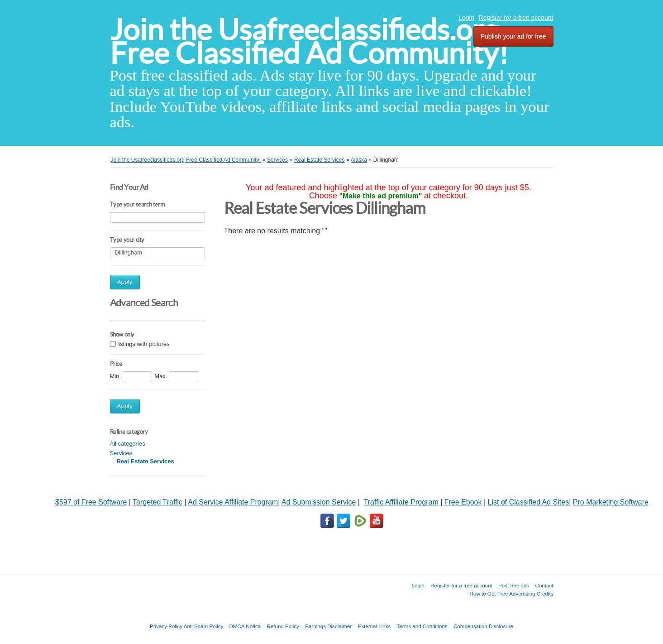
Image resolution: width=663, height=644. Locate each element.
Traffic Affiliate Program (401, 502)
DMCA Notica (245, 626)
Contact (544, 585)
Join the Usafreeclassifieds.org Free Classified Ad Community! (309, 41)
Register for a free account (516, 18)
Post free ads (514, 585)
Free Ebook (463, 502)
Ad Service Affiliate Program (233, 502)
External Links (374, 626)
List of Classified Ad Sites (529, 502)
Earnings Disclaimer (328, 626)
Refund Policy (283, 626)
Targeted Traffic (157, 502)
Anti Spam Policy (204, 626)
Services (121, 453)
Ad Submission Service (319, 502)
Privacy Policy (166, 626)
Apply (125, 282)
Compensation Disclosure (483, 626)
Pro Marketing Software (611, 502)
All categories (128, 444)
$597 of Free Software (91, 502)
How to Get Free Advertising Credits (512, 594)
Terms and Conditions (422, 626)
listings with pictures (143, 344)
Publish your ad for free (513, 36)
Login (466, 18)
